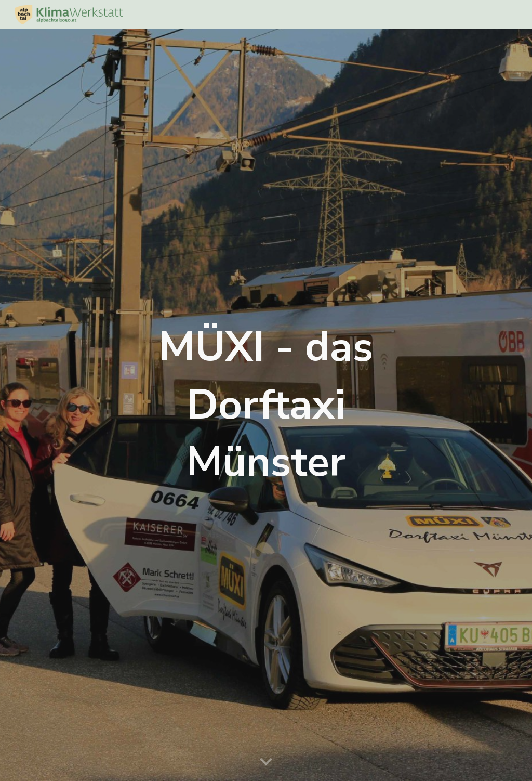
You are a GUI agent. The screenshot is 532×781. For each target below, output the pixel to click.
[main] (266, 405)
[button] (266, 762)
